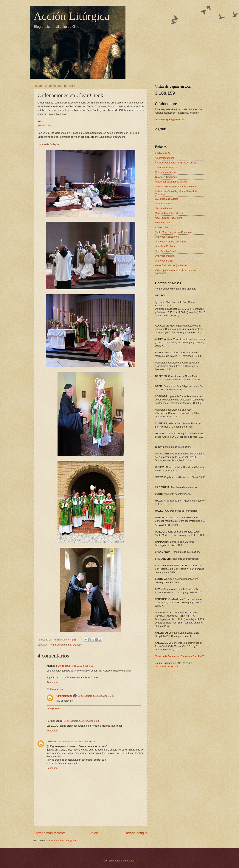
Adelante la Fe (163, 153)
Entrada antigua (136, 833)
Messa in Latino (163, 208)
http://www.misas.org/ (166, 666)
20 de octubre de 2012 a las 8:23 (81, 721)
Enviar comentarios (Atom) (63, 840)
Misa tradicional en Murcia (169, 213)
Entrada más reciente (50, 833)
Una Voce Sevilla (164, 261)
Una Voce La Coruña (166, 251)
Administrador (64, 696)
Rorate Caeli (45, 125)
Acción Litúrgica (72, 16)
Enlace (41, 122)
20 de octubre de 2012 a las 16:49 (96, 696)
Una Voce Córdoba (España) (170, 242)
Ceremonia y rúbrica (166, 167)
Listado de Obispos (48, 144)
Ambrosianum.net (164, 158)
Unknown (52, 741)
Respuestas (57, 689)
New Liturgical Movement (169, 218)
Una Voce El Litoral (165, 246)
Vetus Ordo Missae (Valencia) (171, 265)
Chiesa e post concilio (167, 172)
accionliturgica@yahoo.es (170, 119)
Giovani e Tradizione (166, 177)
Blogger (131, 861)
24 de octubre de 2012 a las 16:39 (77, 741)
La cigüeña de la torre (167, 199)
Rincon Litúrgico (164, 223)
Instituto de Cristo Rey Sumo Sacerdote (176, 187)
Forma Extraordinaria (60, 645)
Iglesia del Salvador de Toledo (171, 182)
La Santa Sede (163, 204)
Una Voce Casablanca (167, 237)
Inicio (95, 833)
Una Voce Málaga (164, 256)
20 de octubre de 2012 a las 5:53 (76, 666)
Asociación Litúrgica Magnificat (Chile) (175, 163)
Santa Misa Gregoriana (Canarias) (173, 232)
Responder (52, 682)
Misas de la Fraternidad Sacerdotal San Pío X (179, 656)
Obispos (77, 645)
